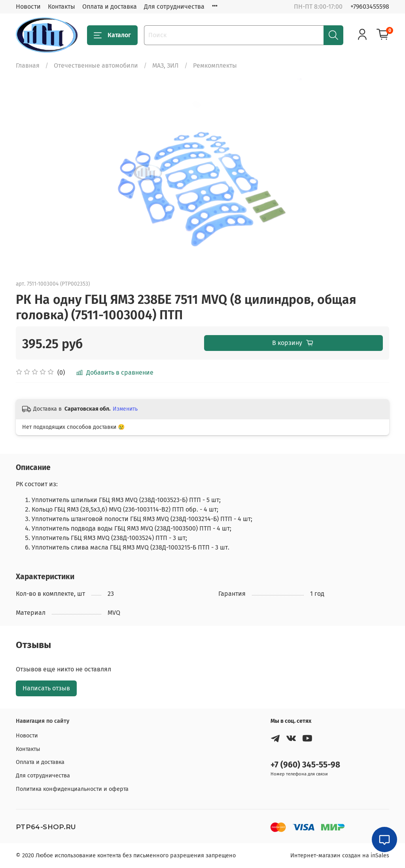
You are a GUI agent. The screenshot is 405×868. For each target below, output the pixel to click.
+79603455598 (370, 7)
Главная (28, 65)
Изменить (125, 409)
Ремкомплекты (215, 65)
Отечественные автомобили (96, 65)
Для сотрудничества (174, 7)
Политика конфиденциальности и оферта (72, 789)
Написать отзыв (46, 688)
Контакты (62, 7)
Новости (28, 7)
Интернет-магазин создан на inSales (340, 856)
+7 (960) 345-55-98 (305, 765)
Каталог (112, 35)
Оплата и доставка (110, 7)
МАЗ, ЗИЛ (166, 65)
